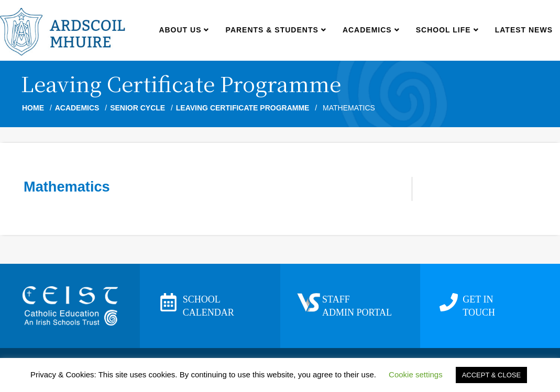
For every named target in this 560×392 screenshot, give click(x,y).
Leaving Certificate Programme (243, 108)
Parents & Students (276, 30)
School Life (447, 30)
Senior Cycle (138, 108)
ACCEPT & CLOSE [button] (491, 375)
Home (33, 108)
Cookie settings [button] (416, 374)
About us (184, 30)
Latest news (524, 30)
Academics (371, 30)
